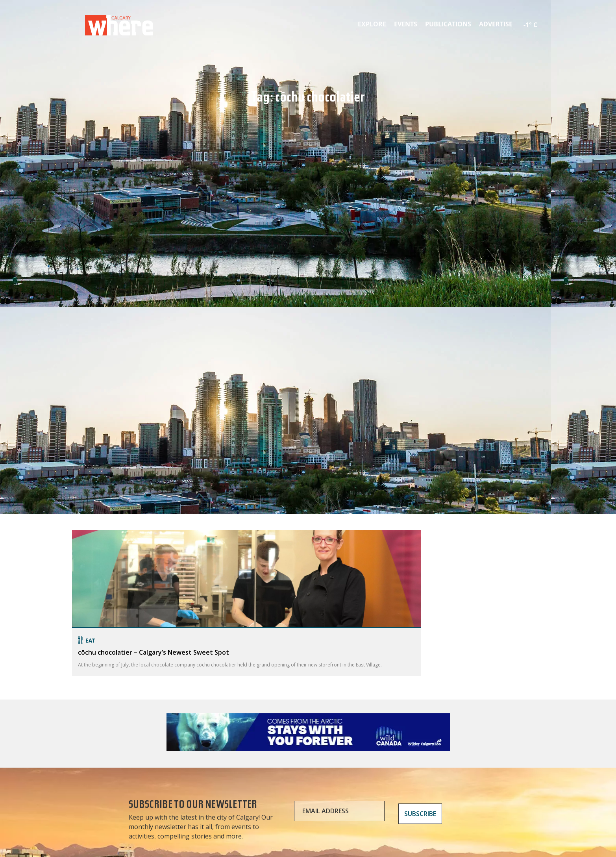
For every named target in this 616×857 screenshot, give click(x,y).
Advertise (496, 24)
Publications (448, 24)
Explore (372, 24)
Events (406, 24)
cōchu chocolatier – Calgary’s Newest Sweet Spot (154, 652)
